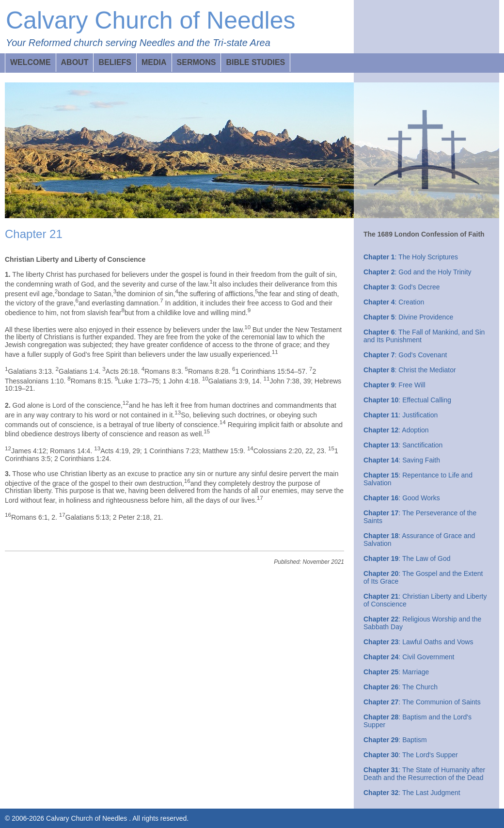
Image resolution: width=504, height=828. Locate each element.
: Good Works (402, 498)
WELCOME (31, 62)
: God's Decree (402, 287)
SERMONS (197, 62)
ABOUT (75, 62)
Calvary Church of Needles (151, 20)
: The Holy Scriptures (411, 257)
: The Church (401, 687)
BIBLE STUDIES (255, 62)
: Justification (401, 415)
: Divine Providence (408, 317)
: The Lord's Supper (411, 755)
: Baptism (395, 740)
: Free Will (394, 385)
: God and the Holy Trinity (417, 272)
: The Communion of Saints (422, 702)
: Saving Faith (402, 460)
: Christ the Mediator (410, 370)
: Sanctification (403, 445)
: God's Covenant (405, 355)
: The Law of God (407, 558)
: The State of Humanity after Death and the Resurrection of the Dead (424, 774)
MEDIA (154, 62)
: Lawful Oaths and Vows (418, 642)
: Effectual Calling (407, 400)
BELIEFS (115, 62)
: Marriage (396, 672)
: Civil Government (409, 657)
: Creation (394, 302)
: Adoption (396, 430)
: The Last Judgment (412, 793)
